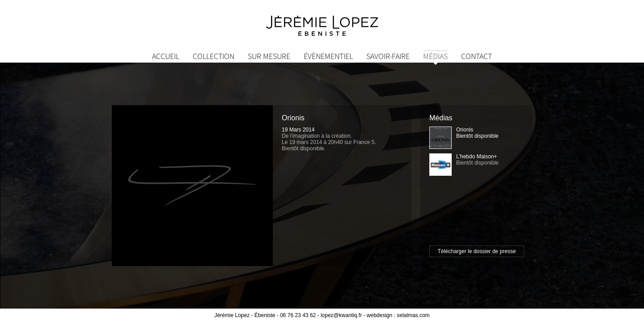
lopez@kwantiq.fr (341, 315)
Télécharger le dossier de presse (477, 251)
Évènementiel (328, 56)
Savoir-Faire (388, 56)
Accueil (166, 56)
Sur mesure (269, 56)
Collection (214, 56)
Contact (477, 56)
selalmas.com (413, 315)
